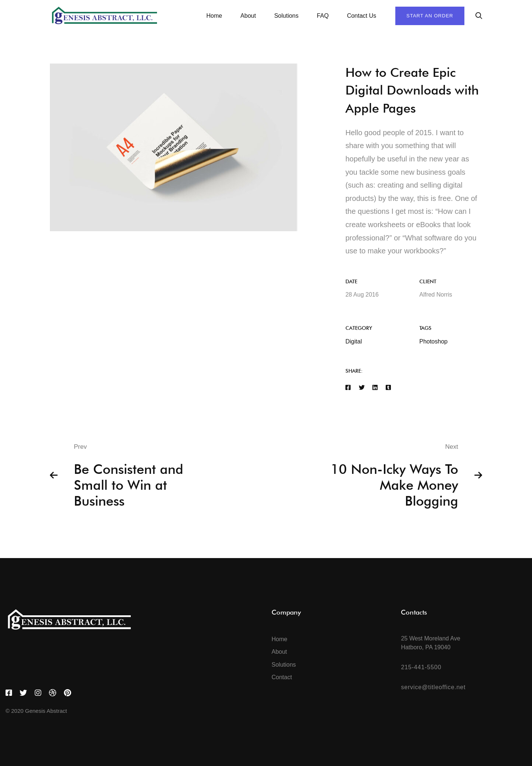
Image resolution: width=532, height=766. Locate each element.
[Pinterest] (67, 693)
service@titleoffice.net (433, 687)
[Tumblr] (388, 388)
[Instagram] (38, 693)
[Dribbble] (52, 693)
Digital (354, 341)
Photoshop (434, 341)
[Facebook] (348, 388)
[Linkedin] (375, 388)
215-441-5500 (421, 667)
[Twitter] (362, 388)
